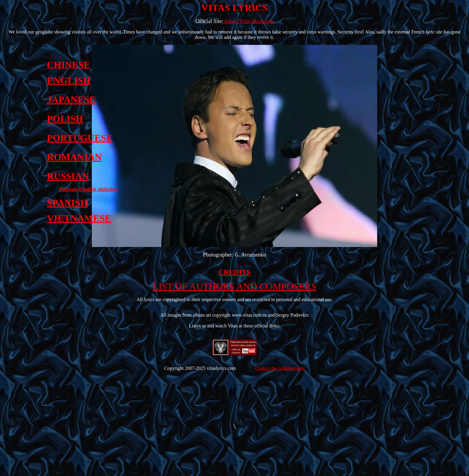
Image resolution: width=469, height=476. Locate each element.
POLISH (65, 119)
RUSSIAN (68, 176)
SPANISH (67, 203)
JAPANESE (71, 100)
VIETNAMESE (79, 218)
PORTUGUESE (80, 138)
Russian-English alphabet (88, 189)
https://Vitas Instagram (249, 21)
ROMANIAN (74, 157)
